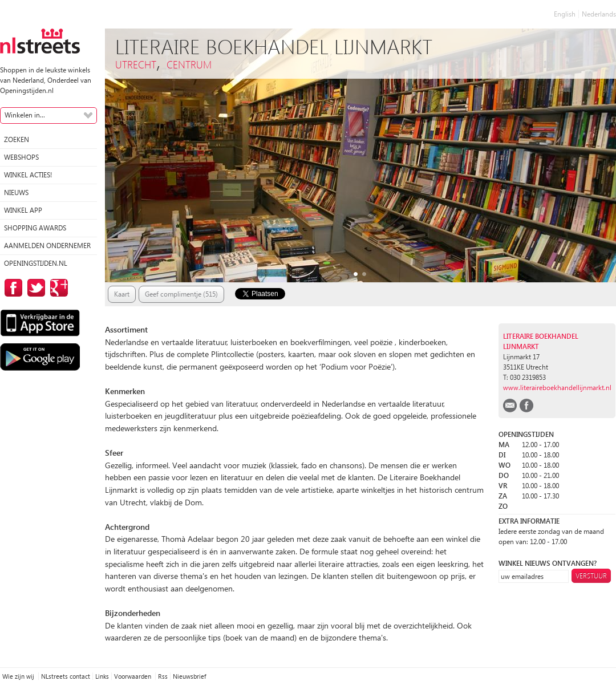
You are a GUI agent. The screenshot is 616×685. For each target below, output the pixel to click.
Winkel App (23, 210)
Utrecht (136, 64)
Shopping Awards (35, 228)
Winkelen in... (25, 115)
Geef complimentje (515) (181, 294)
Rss (163, 676)
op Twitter (34, 288)
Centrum (189, 64)
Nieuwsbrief (189, 676)
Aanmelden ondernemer (47, 246)
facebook (526, 406)
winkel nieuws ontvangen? (548, 563)
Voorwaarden (133, 676)
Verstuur (591, 576)
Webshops (21, 157)
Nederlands (599, 14)
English (565, 14)
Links (102, 676)
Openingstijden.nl (36, 263)
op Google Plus (57, 288)
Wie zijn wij (19, 676)
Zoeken (17, 139)
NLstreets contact (66, 676)
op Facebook (11, 288)
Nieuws (16, 192)
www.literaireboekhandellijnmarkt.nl (557, 388)
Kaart (122, 294)
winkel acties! (28, 175)
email (510, 406)
